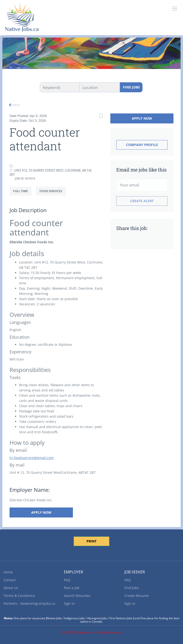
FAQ (67, 580)
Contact (10, 580)
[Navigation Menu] (175, 9)
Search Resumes (77, 596)
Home (8, 572)
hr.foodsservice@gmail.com (32, 458)
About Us (11, 588)
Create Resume (137, 596)
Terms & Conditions (19, 596)
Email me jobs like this (141, 170)
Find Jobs (131, 87)
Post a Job (72, 588)
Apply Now (41, 512)
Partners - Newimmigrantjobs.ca (29, 603)
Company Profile (142, 145)
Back (16, 105)
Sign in (69, 603)
